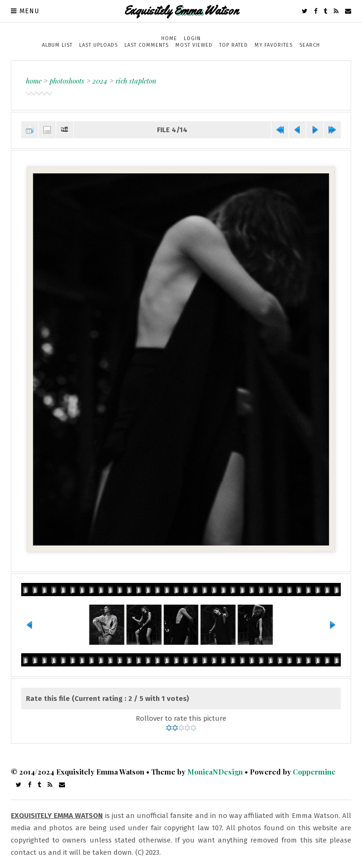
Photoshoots (67, 81)
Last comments (147, 45)
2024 (100, 81)
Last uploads (99, 45)
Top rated (234, 45)
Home (169, 38)
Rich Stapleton (136, 81)
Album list (57, 45)
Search (310, 45)
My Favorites (274, 45)
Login (192, 38)
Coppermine (314, 772)
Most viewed (194, 45)
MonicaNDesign (215, 772)
